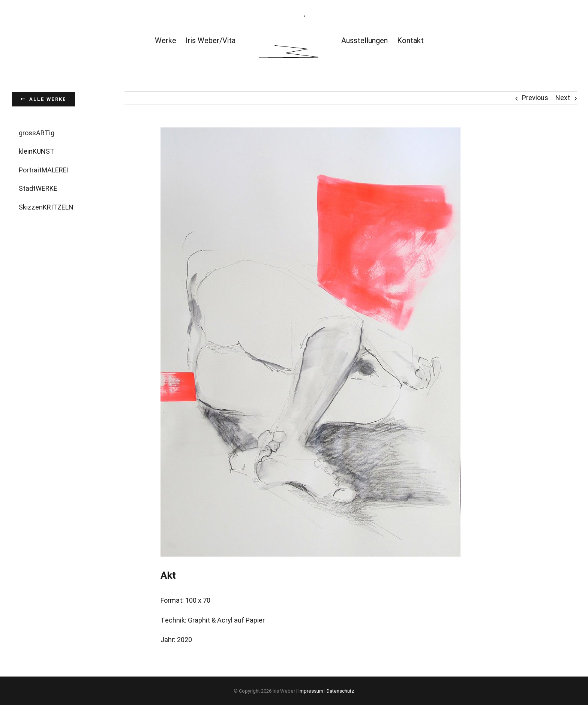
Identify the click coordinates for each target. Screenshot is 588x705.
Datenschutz (340, 691)
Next (563, 98)
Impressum (311, 691)
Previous (535, 98)
